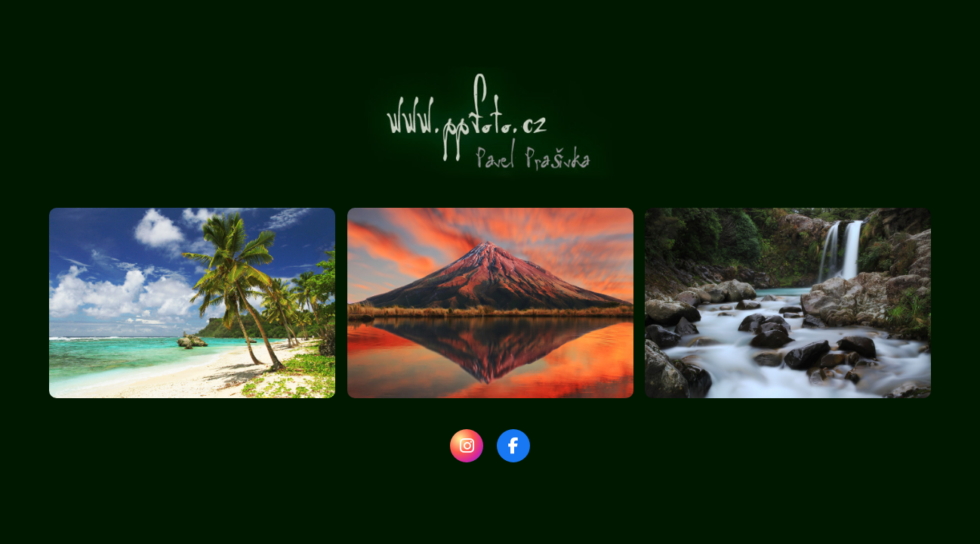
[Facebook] (513, 446)
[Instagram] (467, 446)
